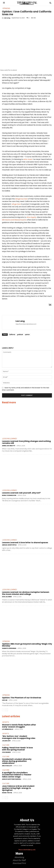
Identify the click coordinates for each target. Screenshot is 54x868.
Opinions (6, 641)
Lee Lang (7, 18)
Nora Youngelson (9, 495)
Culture (6, 745)
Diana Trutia (7, 793)
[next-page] (7, 710)
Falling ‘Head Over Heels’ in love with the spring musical (17, 749)
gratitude (20, 335)
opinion (27, 335)
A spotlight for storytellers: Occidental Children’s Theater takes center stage (17, 775)
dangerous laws (21, 199)
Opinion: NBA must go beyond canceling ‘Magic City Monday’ (27, 645)
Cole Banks (6, 752)
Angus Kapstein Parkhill (12, 779)
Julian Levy (6, 741)
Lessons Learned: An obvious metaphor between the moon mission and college (26, 593)
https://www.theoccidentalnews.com (26, 324)
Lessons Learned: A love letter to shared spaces (25, 542)
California (12, 335)
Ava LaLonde (7, 597)
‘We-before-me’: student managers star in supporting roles (19, 737)
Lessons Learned (10, 439)
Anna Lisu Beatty (9, 446)
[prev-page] (3, 710)
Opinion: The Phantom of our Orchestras (22, 698)
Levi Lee (5, 700)
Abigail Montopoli (9, 545)
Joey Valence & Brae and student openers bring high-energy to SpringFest (18, 788)
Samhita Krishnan (9, 648)
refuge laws (16, 204)
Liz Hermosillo (8, 729)
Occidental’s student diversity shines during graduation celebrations (17, 761)
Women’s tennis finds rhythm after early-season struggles (19, 726)
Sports (6, 722)
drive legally (31, 217)
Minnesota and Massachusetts (14, 220)
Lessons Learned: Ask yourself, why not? (21, 493)
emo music (28, 159)
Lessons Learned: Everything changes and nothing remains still (26, 442)
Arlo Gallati (7, 766)
